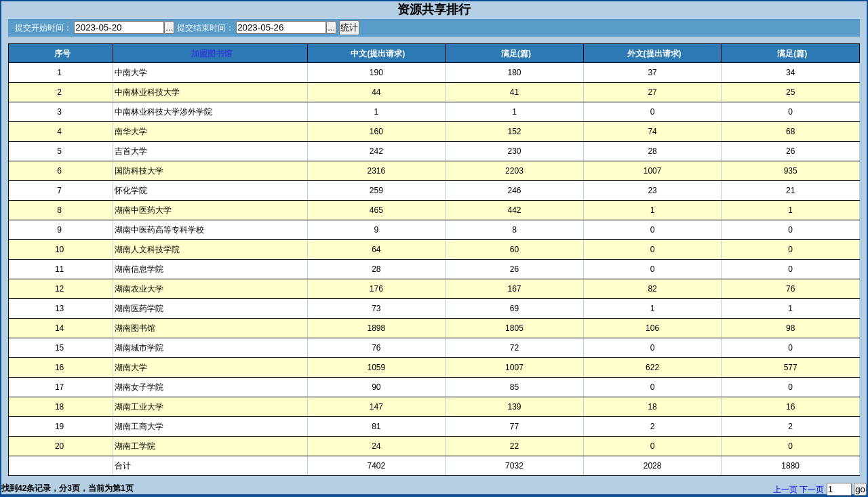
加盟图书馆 (212, 54)
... (169, 27)
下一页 (812, 490)
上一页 (785, 490)
